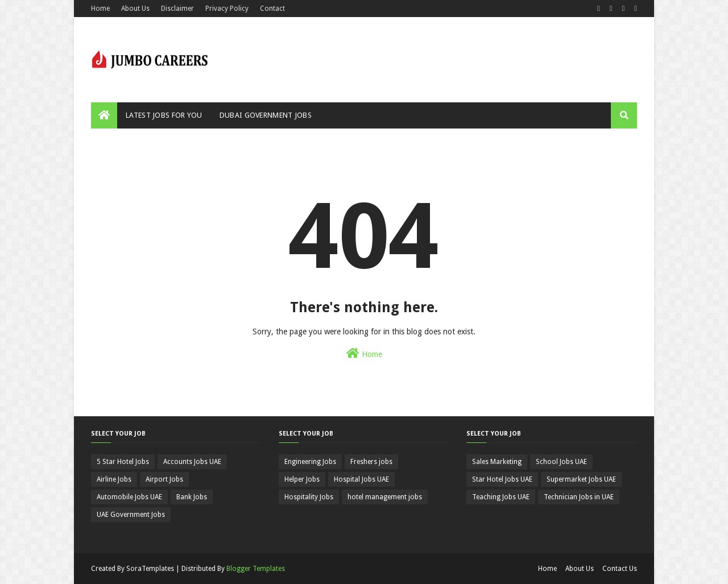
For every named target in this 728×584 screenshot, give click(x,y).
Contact (272, 9)
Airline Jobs (114, 479)
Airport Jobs (164, 479)
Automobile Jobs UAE (129, 497)
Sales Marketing (497, 462)
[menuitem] (104, 115)
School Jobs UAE (561, 462)
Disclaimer (177, 9)
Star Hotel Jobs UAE (502, 479)
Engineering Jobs (310, 462)
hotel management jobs (385, 497)
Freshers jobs (371, 462)
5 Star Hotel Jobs (123, 462)
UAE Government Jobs (131, 515)
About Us (135, 9)
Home (100, 9)
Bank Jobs (192, 497)
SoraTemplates (150, 569)
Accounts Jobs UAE (192, 462)
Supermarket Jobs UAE (581, 479)
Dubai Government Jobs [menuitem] (266, 115)
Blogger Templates (256, 569)
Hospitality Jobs (309, 497)
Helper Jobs (302, 479)
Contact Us (620, 569)
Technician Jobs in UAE (579, 497)
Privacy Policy (227, 9)
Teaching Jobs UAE (501, 497)
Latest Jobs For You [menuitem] (164, 115)
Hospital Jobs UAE (361, 479)
